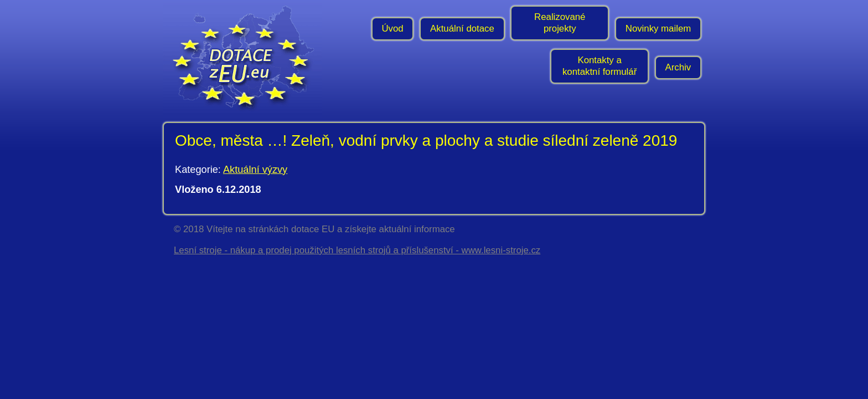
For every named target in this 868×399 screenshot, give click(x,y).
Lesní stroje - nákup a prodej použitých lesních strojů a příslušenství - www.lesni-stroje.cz (357, 250)
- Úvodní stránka (246, 58)
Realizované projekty (560, 23)
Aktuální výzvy (255, 170)
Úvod (392, 29)
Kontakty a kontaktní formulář (600, 66)
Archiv (678, 67)
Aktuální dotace (462, 29)
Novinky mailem (658, 29)
